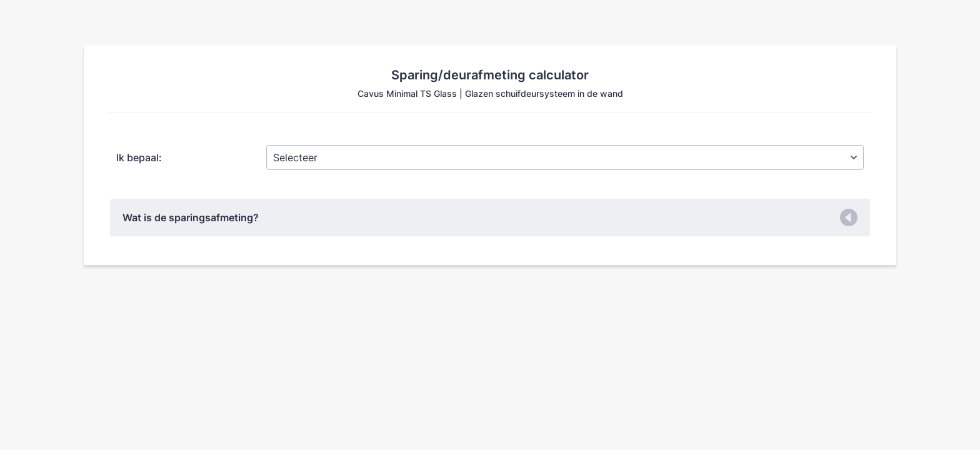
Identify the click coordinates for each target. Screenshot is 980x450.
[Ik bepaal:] (565, 157)
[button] (490, 217)
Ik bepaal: (139, 157)
